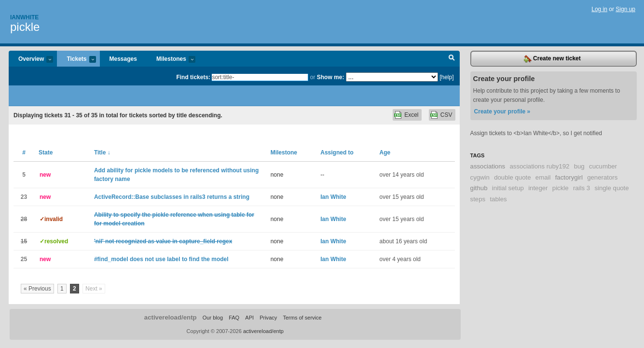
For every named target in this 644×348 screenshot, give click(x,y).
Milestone (284, 153)
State (46, 153)
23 (24, 197)
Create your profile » (502, 111)
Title (102, 153)
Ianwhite (24, 17)
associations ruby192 (539, 166)
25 (24, 259)
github (479, 188)
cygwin (480, 177)
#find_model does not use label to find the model (161, 259)
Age (385, 153)
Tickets (76, 60)
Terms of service (302, 318)
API (249, 318)
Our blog (213, 318)
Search (452, 59)
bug (579, 166)
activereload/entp (171, 317)
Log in (599, 9)
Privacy (268, 318)
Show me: (331, 77)
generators (602, 177)
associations (488, 166)
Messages (123, 59)
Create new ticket (552, 59)
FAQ (234, 318)
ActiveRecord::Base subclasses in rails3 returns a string (172, 197)
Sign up (625, 9)
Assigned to (337, 153)
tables (498, 199)
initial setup (508, 188)
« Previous (37, 289)
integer (538, 188)
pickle (25, 27)
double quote (512, 177)
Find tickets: (193, 77)
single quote (611, 188)
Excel (411, 115)
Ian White (333, 197)
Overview (31, 60)
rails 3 (582, 188)
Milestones (171, 60)
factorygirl (569, 177)
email (543, 177)
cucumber (603, 166)
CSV (446, 115)
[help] (446, 77)
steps (478, 199)
